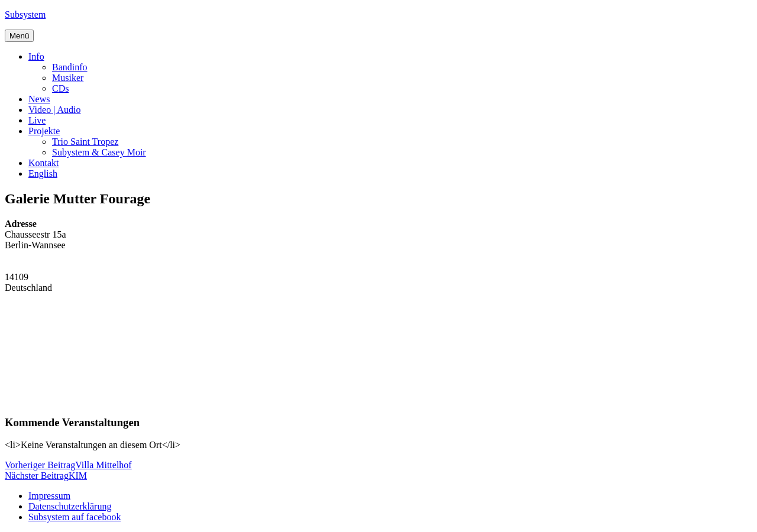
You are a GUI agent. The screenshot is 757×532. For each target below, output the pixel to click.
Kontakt (44, 163)
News (39, 99)
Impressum (49, 496)
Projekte (44, 131)
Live (37, 120)
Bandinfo (70, 67)
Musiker (68, 78)
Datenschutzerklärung (70, 506)
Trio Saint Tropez (85, 142)
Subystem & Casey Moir (99, 152)
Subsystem (25, 14)
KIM (46, 476)
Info (36, 56)
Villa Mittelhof (68, 465)
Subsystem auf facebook (75, 517)
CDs (60, 88)
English (43, 173)
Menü (19, 36)
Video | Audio (54, 110)
